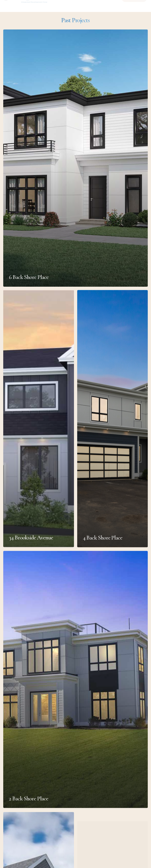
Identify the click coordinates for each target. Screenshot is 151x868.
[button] (11, 6)
